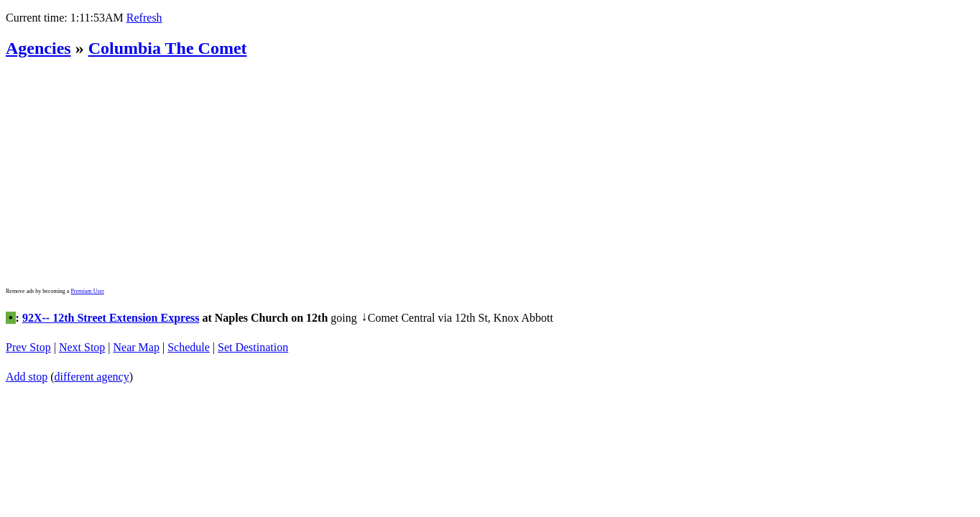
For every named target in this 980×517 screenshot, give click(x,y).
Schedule (189, 336)
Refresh (144, 18)
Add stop (27, 361)
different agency (92, 361)
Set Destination (253, 336)
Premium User (87, 291)
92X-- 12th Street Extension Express (111, 312)
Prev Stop (28, 336)
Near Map (137, 336)
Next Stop (82, 336)
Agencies (38, 48)
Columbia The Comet (168, 48)
